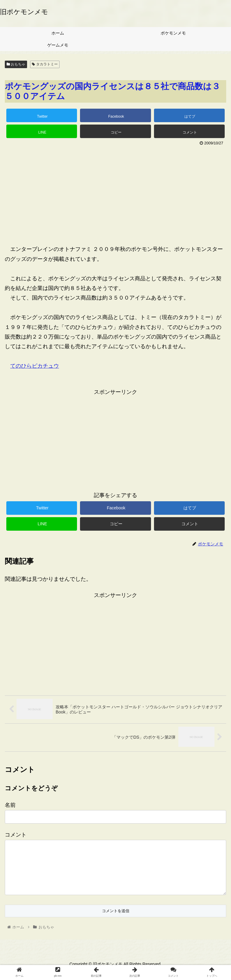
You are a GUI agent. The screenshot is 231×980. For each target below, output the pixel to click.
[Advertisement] (115, 193)
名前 (10, 805)
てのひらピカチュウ (35, 366)
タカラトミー (45, 64)
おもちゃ (16, 64)
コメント (16, 835)
